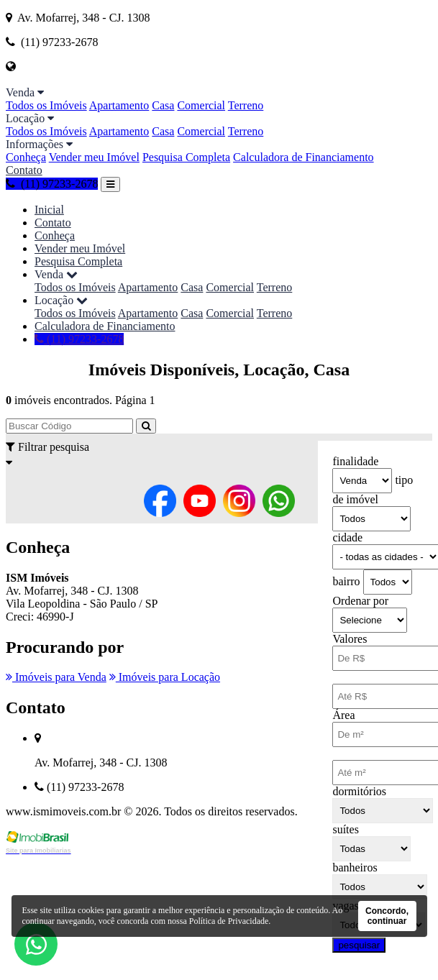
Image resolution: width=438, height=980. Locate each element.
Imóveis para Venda (56, 677)
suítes (345, 829)
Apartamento (119, 105)
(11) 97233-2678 (52, 184)
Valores (350, 639)
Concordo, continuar (387, 916)
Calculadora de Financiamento (303, 157)
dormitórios (359, 791)
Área (343, 715)
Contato (24, 170)
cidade (347, 537)
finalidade (355, 461)
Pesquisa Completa (186, 157)
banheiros (355, 867)
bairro (346, 581)
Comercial (201, 105)
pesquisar (359, 945)
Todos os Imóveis (46, 105)
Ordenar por (360, 601)
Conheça (26, 157)
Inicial (49, 210)
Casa (163, 105)
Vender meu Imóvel (94, 157)
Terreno (246, 105)
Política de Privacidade (229, 921)
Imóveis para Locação (165, 677)
